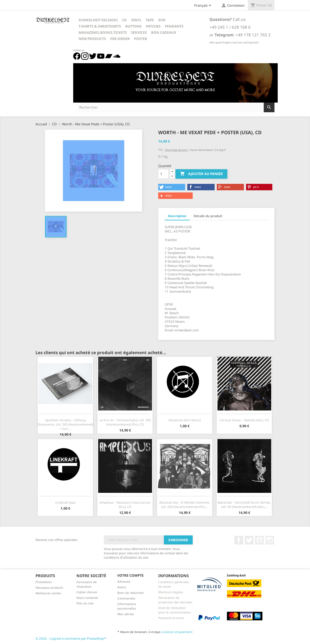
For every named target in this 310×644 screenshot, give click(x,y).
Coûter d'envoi (87, 592)
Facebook (239, 540)
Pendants (174, 26)
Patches (153, 26)
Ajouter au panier (201, 174)
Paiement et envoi (171, 618)
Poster (141, 39)
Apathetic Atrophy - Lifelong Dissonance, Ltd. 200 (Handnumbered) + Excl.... (65, 424)
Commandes (126, 598)
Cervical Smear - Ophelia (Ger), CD (244, 420)
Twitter (249, 540)
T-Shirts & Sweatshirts (100, 26)
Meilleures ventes (48, 593)
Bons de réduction (131, 593)
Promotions (44, 582)
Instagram (270, 540)
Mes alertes (126, 614)
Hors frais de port (177, 150)
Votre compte (130, 575)
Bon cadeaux (164, 32)
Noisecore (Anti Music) (185, 420)
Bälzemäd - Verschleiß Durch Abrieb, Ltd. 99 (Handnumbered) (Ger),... (244, 505)
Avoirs (122, 587)
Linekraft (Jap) (65, 502)
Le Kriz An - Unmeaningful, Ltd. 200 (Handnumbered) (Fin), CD (125, 422)
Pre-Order (120, 39)
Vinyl (136, 20)
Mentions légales (171, 592)
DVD (162, 20)
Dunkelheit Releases (98, 20)
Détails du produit (208, 216)
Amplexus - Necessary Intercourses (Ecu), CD (125, 505)
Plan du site (85, 603)
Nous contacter (87, 598)
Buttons (133, 26)
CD (124, 20)
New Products (92, 39)
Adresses (124, 582)
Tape (150, 20)
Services (139, 32)
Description (177, 216)
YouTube (259, 540)
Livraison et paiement (177, 632)
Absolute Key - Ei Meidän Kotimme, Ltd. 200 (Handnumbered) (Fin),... (185, 505)
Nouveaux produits (49, 588)
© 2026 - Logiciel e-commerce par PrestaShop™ (71, 638)
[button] (172, 187)
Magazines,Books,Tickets (103, 32)
